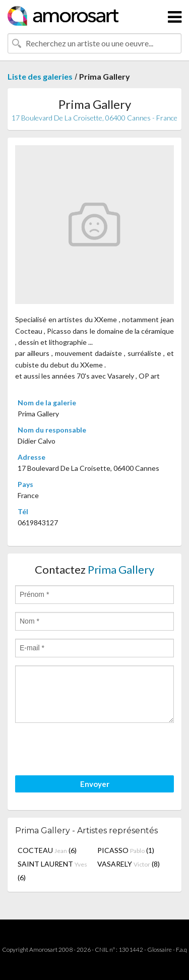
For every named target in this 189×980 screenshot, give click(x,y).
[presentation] (92, 751)
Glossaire (160, 950)
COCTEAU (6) (47, 850)
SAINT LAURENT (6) (52, 871)
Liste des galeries (40, 76)
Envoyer (95, 784)
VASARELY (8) (129, 864)
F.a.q (181, 950)
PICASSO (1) (126, 850)
